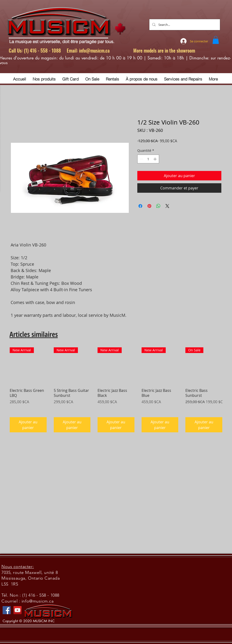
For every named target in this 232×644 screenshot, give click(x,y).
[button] (216, 40)
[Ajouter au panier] (28, 425)
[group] (116, 390)
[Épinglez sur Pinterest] (149, 206)
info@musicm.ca (94, 50)
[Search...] (184, 25)
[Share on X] (167, 206)
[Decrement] (141, 159)
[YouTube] (18, 610)
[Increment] (155, 159)
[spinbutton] (148, 159)
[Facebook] (7, 610)
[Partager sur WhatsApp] (158, 206)
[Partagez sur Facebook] (140, 206)
